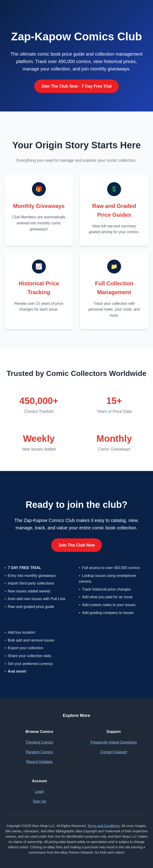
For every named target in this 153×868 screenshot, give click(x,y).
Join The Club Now (76, 545)
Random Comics (39, 752)
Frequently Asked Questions (114, 742)
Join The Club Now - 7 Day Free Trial (76, 86)
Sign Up (39, 801)
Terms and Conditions (104, 826)
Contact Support (114, 752)
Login (39, 792)
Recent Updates (39, 762)
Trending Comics (39, 742)
